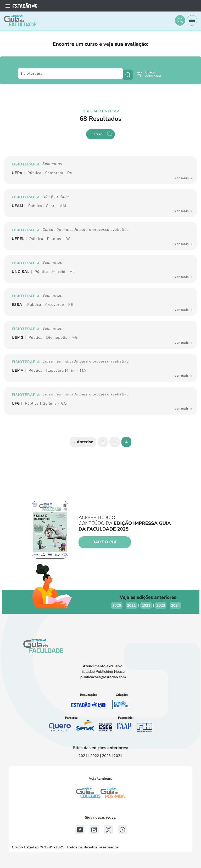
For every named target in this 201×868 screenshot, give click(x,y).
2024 (175, 605)
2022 (146, 605)
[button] (180, 20)
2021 (131, 605)
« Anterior (83, 442)
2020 (117, 605)
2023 (161, 605)
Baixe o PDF (105, 542)
